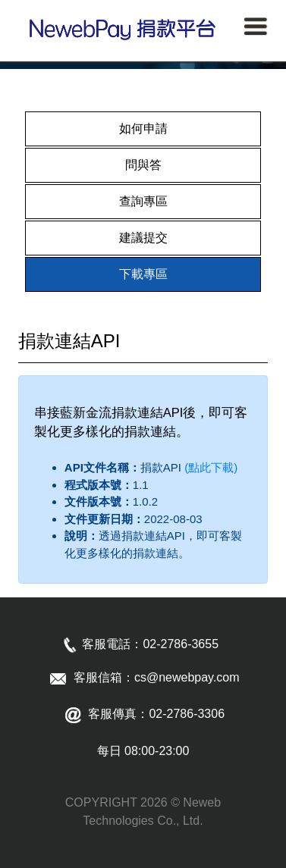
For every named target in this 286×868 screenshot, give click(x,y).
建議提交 (143, 238)
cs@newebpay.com (187, 677)
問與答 (143, 165)
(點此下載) (209, 467)
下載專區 (143, 274)
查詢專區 (143, 201)
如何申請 (143, 128)
